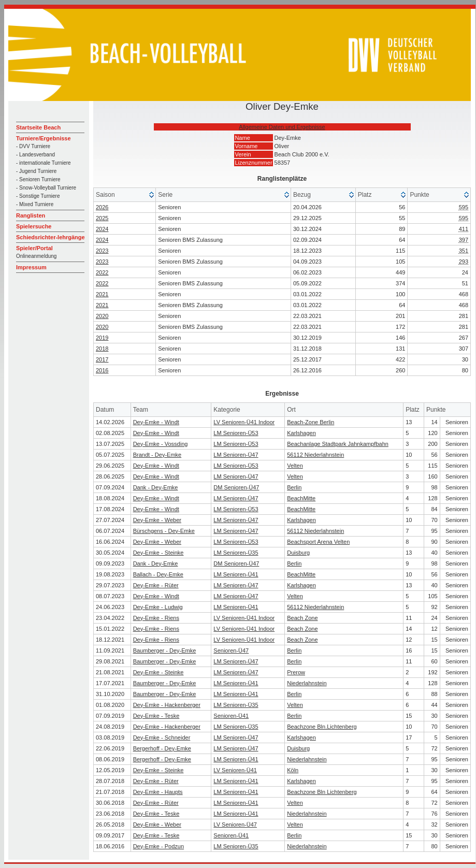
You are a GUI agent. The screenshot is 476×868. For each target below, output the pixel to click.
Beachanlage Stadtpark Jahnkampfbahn (338, 444)
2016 (102, 370)
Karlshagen (301, 433)
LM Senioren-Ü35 (236, 553)
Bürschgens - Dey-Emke (164, 531)
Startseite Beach (38, 127)
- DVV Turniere (33, 146)
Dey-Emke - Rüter (156, 585)
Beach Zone (302, 618)
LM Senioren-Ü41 (236, 574)
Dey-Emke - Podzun (158, 846)
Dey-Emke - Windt (156, 422)
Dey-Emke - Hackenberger (167, 705)
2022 (102, 272)
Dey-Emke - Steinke (158, 553)
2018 (102, 349)
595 (464, 207)
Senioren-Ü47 (231, 650)
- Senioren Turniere (38, 179)
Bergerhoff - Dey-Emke (162, 748)
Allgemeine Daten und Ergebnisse (282, 127)
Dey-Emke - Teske (156, 716)
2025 (102, 218)
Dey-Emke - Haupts (158, 792)
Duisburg (298, 553)
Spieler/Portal (34, 248)
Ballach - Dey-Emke (158, 574)
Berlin (294, 487)
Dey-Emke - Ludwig (158, 607)
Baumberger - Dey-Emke (165, 650)
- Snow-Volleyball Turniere (46, 188)
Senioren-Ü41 (231, 716)
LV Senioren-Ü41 (235, 770)
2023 (102, 251)
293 (464, 262)
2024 (102, 229)
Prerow (296, 672)
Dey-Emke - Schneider (162, 737)
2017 (102, 359)
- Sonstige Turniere (38, 196)
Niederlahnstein (307, 683)
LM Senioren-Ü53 (236, 433)
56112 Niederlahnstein (315, 455)
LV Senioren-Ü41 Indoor (244, 422)
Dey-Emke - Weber (157, 520)
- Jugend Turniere (36, 171)
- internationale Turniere (44, 163)
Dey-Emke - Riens (156, 618)
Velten (295, 466)
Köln (293, 770)
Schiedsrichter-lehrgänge (51, 237)
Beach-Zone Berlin (311, 422)
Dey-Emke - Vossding (161, 444)
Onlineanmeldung (36, 256)
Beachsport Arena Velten (318, 542)
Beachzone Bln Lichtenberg (322, 792)
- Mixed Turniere (35, 204)
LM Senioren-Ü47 (236, 455)
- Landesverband (35, 155)
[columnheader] (125, 195)
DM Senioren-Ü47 (236, 487)
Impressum (31, 267)
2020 (102, 316)
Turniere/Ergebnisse (44, 138)
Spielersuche (34, 226)
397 (464, 240)
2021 (102, 294)
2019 (102, 338)
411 (464, 229)
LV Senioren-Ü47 (235, 824)
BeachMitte (301, 498)
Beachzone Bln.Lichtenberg (322, 727)
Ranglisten (31, 215)
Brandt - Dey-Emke (157, 455)
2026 (102, 207)
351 (464, 251)
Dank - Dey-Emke (156, 487)
